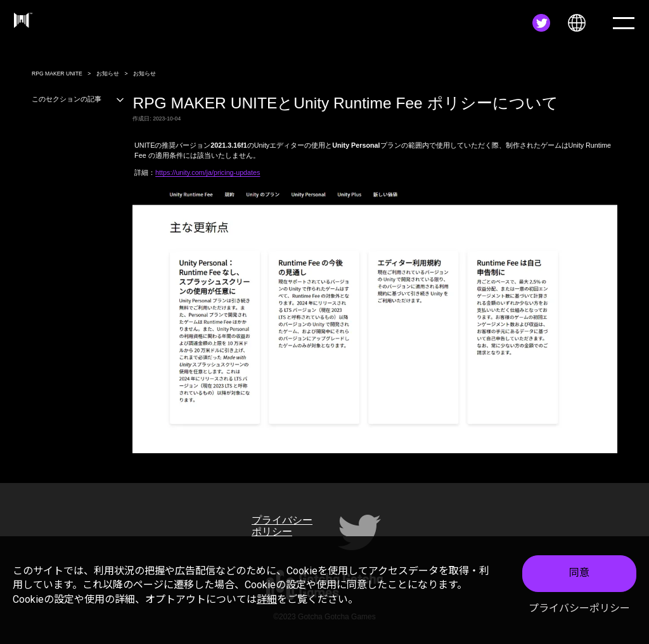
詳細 (267, 601)
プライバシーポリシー (579, 611)
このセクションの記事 (78, 99)
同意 (579, 575)
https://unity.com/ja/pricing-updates (208, 172)
